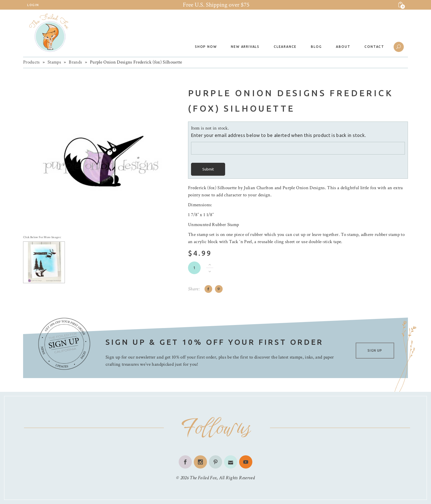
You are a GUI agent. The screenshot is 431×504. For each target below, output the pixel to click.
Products (31, 62)
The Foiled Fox (203, 478)
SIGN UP (375, 350)
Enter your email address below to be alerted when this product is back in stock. (278, 135)
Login (33, 5)
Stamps (54, 62)
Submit (208, 169)
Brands (75, 62)
